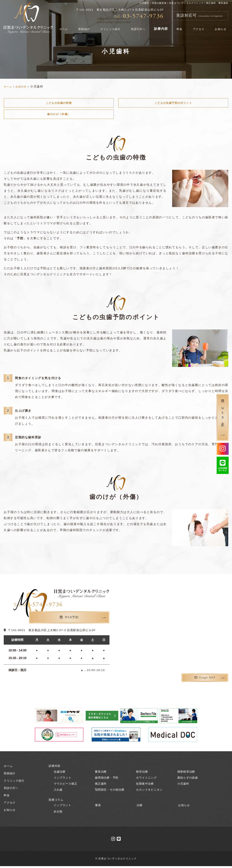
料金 (183, 27)
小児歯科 (184, 785)
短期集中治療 (145, 785)
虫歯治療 (60, 773)
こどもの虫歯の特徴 (59, 103)
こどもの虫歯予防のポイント (173, 103)
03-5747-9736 (82, 607)
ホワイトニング (147, 779)
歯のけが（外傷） (59, 115)
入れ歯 (58, 791)
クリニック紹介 (116, 27)
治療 (140, 807)
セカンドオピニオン (150, 791)
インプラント (63, 779)
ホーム (71, 27)
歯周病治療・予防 (107, 779)
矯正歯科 (101, 785)
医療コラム (57, 801)
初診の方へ (144, 27)
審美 (98, 807)
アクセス (200, 27)
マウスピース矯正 (66, 785)
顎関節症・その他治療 (111, 791)
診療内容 (166, 27)
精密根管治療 (187, 773)
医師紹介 (90, 27)
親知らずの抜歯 (188, 779)
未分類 (58, 813)
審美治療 (101, 773)
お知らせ (221, 27)
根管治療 (142, 773)
